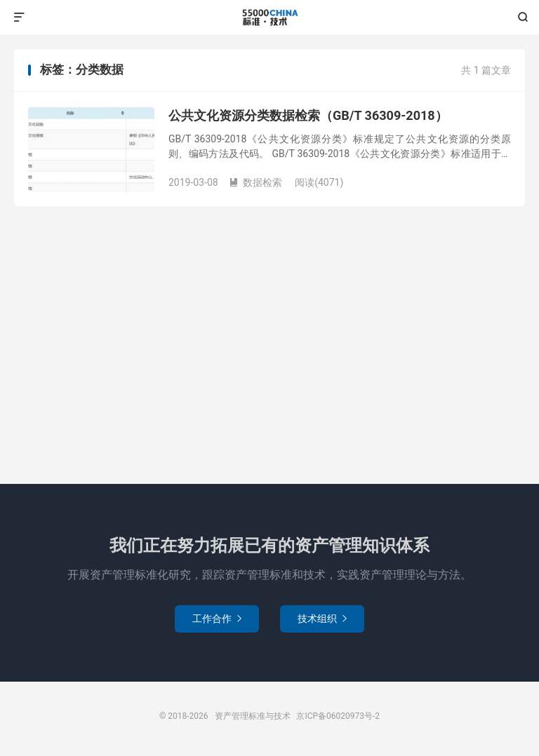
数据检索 (255, 182)
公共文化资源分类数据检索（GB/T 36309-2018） (308, 115)
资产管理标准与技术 (269, 18)
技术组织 (322, 619)
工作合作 (217, 619)
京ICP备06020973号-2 (338, 716)
